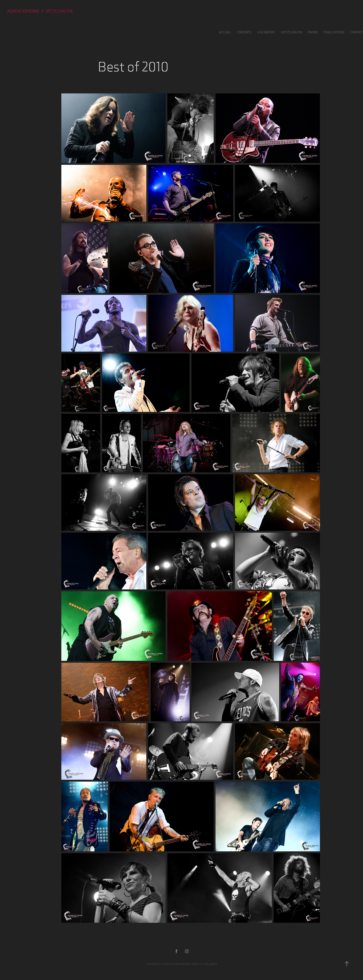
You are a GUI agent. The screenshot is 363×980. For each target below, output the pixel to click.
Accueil (225, 32)
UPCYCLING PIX (291, 32)
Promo (313, 32)
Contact (357, 32)
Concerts (244, 32)
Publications (334, 32)
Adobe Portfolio (171, 964)
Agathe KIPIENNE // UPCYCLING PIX (40, 11)
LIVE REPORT (266, 32)
